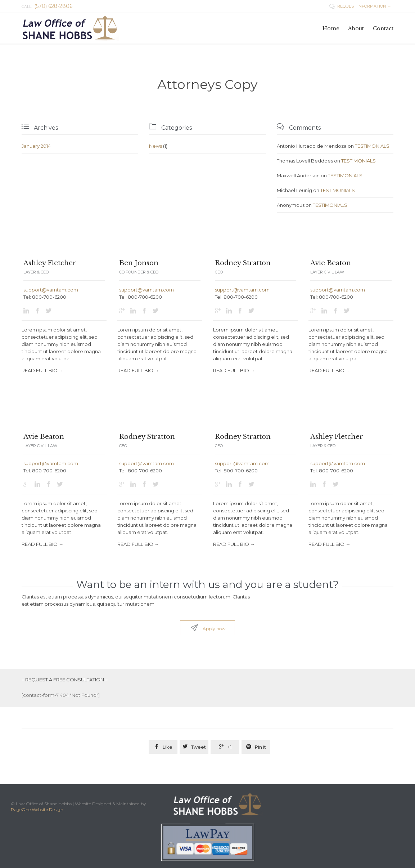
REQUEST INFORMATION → (360, 6)
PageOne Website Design (37, 809)
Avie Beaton (331, 263)
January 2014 (36, 146)
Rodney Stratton (243, 263)
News (155, 146)
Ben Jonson (139, 263)
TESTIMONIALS (372, 146)
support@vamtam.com (51, 290)
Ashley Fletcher (50, 263)
